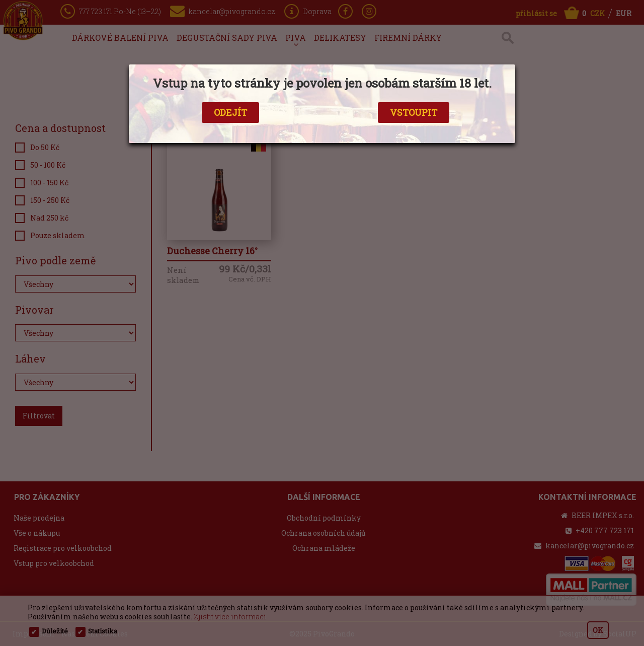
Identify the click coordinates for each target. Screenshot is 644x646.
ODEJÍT (230, 112)
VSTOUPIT (414, 112)
